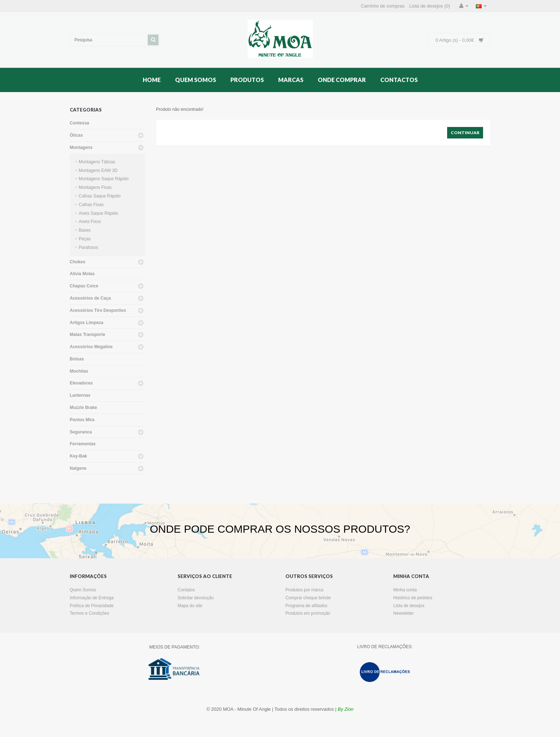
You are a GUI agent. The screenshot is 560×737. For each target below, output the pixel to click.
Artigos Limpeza (86, 323)
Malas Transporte (88, 335)
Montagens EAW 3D (98, 170)
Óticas (76, 135)
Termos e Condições (89, 613)
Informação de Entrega (92, 598)
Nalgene (78, 468)
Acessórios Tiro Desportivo (98, 310)
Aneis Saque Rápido (98, 213)
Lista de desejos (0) (430, 6)
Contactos (399, 80)
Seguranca (81, 432)
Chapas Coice (84, 286)
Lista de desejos (409, 606)
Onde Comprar (342, 80)
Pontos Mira (82, 420)
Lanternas (80, 395)
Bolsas (77, 359)
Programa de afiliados (306, 606)
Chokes (77, 262)
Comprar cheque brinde (308, 598)
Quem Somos (196, 80)
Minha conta (405, 590)
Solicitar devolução (196, 598)
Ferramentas (83, 444)
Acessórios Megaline (91, 347)
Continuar (465, 133)
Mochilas (79, 371)
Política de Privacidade (92, 606)
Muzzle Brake (83, 408)
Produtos (247, 80)
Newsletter (403, 613)
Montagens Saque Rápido (104, 179)
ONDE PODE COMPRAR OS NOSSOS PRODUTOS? (280, 529)
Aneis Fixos (90, 222)
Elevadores (81, 383)
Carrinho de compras (383, 6)
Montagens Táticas (97, 162)
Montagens (81, 147)
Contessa (79, 123)
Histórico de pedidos (413, 598)
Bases (85, 230)
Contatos (186, 590)
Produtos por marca (304, 590)
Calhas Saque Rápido (100, 196)
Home (152, 80)
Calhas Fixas (91, 205)
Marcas (291, 80)
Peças (85, 239)
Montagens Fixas (95, 187)
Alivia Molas (82, 274)
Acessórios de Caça (90, 298)
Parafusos (88, 247)
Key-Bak (78, 456)
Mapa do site (190, 606)
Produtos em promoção (308, 613)
